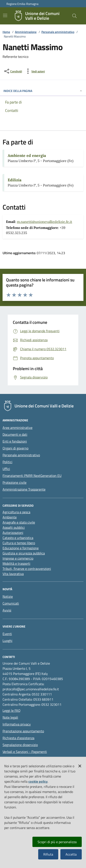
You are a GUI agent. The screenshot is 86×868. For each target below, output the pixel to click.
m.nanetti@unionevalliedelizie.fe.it (44, 222)
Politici (7, 462)
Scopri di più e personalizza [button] (57, 842)
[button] (80, 765)
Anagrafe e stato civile (19, 522)
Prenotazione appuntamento (23, 731)
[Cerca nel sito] (74, 16)
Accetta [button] (71, 854)
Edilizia (15, 180)
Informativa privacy (17, 724)
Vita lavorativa (13, 574)
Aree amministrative (17, 428)
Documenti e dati (15, 434)
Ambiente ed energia (27, 155)
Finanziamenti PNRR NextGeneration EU (32, 476)
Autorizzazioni (13, 533)
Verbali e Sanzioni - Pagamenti (25, 752)
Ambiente (10, 517)
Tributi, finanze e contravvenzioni (27, 569)
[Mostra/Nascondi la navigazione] (5, 15)
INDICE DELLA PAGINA (43, 91)
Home (6, 32)
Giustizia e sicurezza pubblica (24, 553)
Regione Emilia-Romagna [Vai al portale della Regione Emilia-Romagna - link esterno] (22, 4)
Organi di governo (15, 448)
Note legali (10, 717)
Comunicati (11, 603)
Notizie (8, 596)
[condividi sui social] (13, 71)
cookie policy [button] (38, 781)
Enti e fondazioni (15, 441)
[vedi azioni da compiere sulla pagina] (35, 71)
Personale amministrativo (58, 32)
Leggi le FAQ (12, 710)
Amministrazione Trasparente (24, 489)
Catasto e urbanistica (18, 538)
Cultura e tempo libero (19, 543)
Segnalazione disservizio (20, 745)
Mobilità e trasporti (16, 563)
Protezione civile (15, 482)
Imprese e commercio (18, 558)
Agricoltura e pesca (16, 512)
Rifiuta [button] (48, 854)
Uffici (6, 469)
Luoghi (7, 641)
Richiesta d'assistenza (18, 738)
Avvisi (7, 610)
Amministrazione (26, 32)
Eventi (7, 634)
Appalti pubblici (14, 527)
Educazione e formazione (21, 548)
